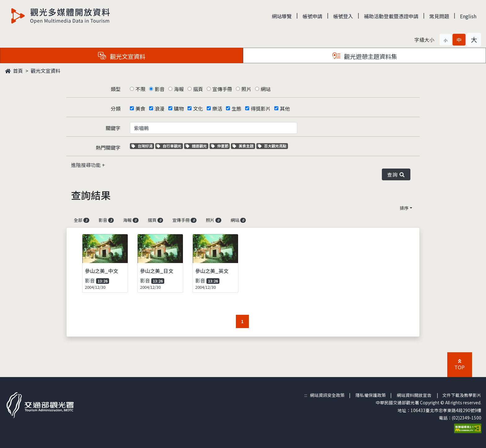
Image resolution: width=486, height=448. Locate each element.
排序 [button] (404, 208)
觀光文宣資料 (46, 71)
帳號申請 (312, 16)
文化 (198, 108)
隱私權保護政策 (371, 395)
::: (306, 395)
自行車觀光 (169, 146)
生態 (236, 108)
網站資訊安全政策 (327, 395)
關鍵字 (113, 128)
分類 (116, 108)
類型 (116, 89)
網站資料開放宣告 (414, 395)
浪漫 (160, 108)
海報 (179, 89)
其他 (285, 108)
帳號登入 (343, 16)
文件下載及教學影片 (462, 395)
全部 (82, 220)
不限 (140, 89)
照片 (246, 89)
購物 (179, 108)
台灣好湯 (143, 146)
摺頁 (198, 89)
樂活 (217, 108)
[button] (445, 40)
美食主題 (244, 146)
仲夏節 (221, 146)
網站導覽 (282, 16)
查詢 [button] (396, 174)
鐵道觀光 (197, 146)
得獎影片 (261, 108)
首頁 (14, 71)
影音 (160, 89)
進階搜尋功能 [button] (86, 165)
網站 (266, 89)
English (468, 16)
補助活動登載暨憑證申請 (391, 16)
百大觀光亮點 (272, 146)
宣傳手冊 (222, 89)
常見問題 (439, 16)
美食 (140, 108)
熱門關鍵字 (108, 147)
